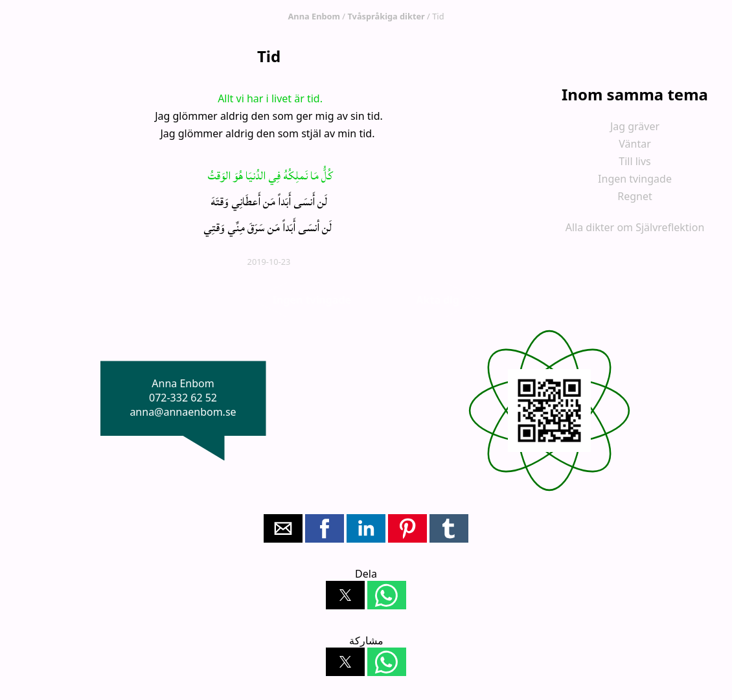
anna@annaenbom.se (183, 412)
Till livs (635, 161)
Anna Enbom (315, 16)
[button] (283, 528)
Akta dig (438, 300)
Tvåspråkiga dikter (386, 16)
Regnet (635, 196)
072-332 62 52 (183, 398)
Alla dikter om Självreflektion (635, 227)
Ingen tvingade (635, 179)
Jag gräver (635, 126)
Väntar (635, 144)
